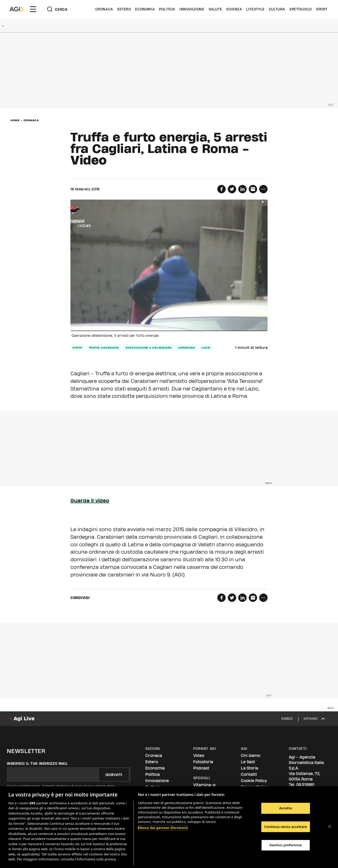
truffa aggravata (104, 348)
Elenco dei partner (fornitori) (163, 828)
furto (77, 348)
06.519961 (305, 785)
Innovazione (192, 9)
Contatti (249, 774)
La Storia (250, 768)
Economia (145, 9)
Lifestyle (255, 9)
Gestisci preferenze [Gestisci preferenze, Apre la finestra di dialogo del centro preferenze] (286, 845)
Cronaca (104, 9)
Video (88, 160)
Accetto (286, 808)
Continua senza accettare (286, 827)
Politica (167, 9)
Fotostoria (203, 762)
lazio (206, 348)
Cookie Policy (254, 781)
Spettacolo (301, 9)
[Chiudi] (330, 826)
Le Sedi (248, 762)
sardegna (187, 348)
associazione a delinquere (149, 348)
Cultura (277, 9)
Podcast (201, 768)
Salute (215, 9)
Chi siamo (251, 756)
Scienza (234, 9)
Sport (322, 9)
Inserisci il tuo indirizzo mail (37, 763)
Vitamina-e (204, 785)
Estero (124, 9)
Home (15, 120)
